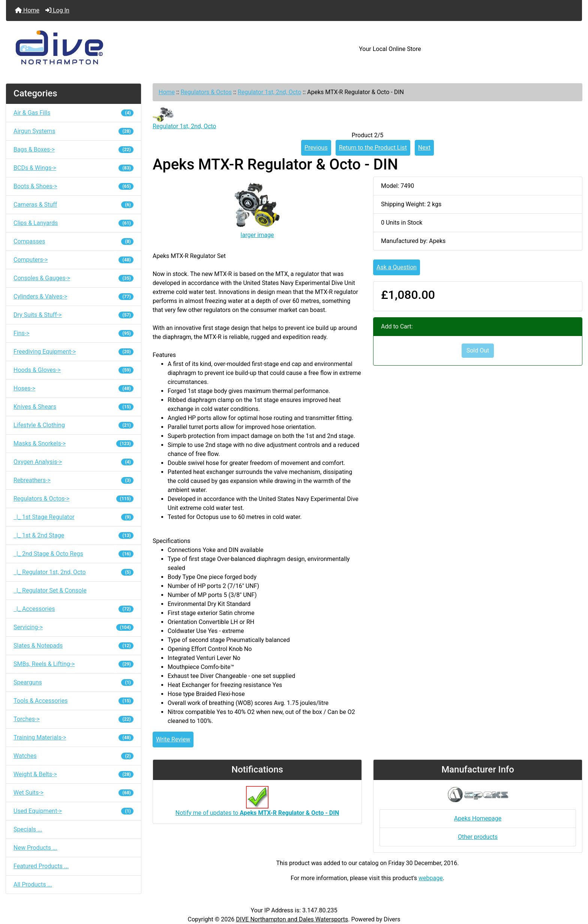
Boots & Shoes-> (73, 186)
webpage (431, 878)
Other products (478, 837)
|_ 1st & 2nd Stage (73, 535)
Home (27, 10)
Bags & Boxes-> (73, 149)
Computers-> (73, 260)
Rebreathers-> (73, 480)
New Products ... (35, 848)
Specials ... (28, 829)
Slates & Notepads (73, 646)
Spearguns (73, 682)
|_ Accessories (73, 609)
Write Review (173, 739)
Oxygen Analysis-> (73, 462)
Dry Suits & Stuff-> (73, 315)
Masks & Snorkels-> (73, 443)
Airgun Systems (73, 131)
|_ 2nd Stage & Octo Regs (73, 554)
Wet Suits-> (73, 793)
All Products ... (33, 884)
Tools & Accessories (73, 701)
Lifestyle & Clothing (73, 425)
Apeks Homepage (478, 818)
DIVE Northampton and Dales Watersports (292, 919)
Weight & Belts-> (73, 774)
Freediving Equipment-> (73, 352)
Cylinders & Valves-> (73, 296)
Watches (73, 756)
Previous (316, 148)
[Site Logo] (102, 49)
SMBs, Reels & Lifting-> (73, 664)
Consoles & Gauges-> (73, 278)
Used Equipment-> (73, 811)
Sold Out (478, 350)
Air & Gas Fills (73, 113)
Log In (57, 10)
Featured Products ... (41, 866)
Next (424, 148)
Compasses (73, 241)
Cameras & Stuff (73, 205)
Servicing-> (73, 627)
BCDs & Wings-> (73, 168)
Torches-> (73, 719)
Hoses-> (73, 388)
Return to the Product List (373, 148)
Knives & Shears (73, 407)
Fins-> (73, 333)
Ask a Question (397, 267)
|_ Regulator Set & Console (50, 590)
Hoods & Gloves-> (73, 370)
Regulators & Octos (206, 92)
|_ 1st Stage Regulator (73, 517)
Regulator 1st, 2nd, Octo (270, 92)
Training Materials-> (73, 737)
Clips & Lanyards (73, 223)
